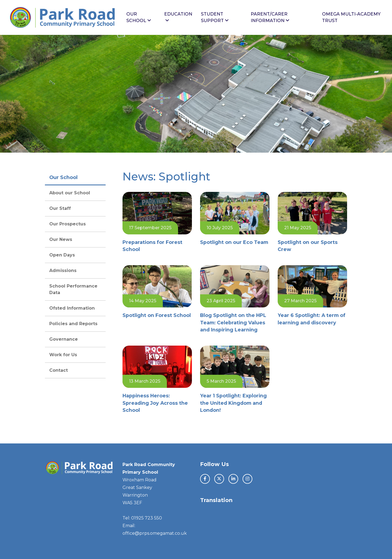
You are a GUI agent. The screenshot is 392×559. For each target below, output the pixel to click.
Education (178, 17)
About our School (70, 193)
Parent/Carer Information (270, 17)
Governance (64, 339)
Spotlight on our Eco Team (234, 242)
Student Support (215, 17)
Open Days (62, 255)
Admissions (63, 271)
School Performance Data (73, 289)
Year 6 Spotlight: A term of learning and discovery (312, 319)
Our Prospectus (68, 224)
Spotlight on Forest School (157, 315)
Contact (59, 370)
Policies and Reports (73, 324)
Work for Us (63, 355)
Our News (61, 239)
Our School (139, 17)
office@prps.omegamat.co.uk (155, 533)
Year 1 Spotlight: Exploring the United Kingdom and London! (233, 403)
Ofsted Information (72, 308)
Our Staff (60, 208)
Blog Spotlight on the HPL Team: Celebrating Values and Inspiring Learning (233, 322)
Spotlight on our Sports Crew (308, 246)
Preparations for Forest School (152, 246)
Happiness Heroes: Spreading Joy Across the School (155, 403)
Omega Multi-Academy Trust (351, 17)
